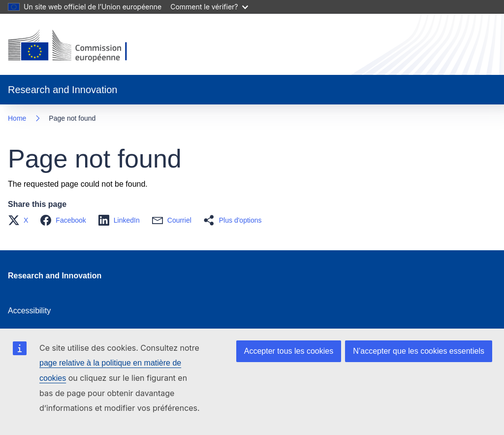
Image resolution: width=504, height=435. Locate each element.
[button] (21, 220)
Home (17, 118)
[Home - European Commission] (76, 46)
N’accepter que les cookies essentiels (419, 351)
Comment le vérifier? (209, 7)
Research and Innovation (55, 276)
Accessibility (29, 311)
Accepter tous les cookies (289, 351)
